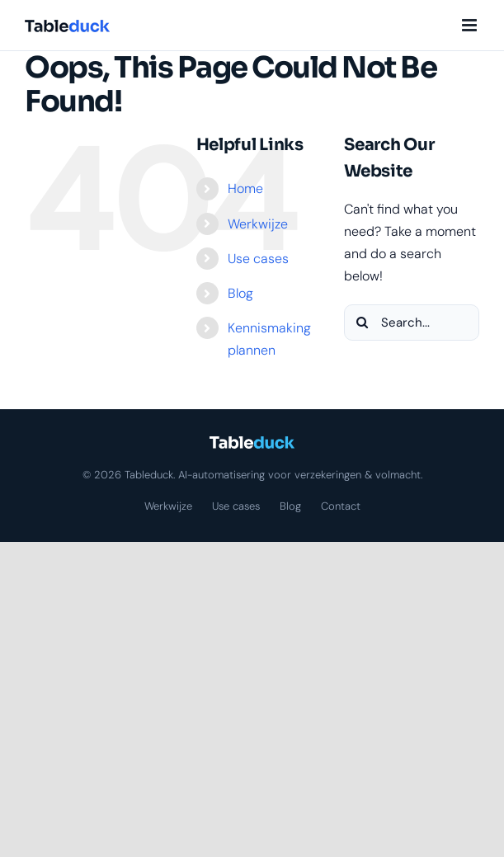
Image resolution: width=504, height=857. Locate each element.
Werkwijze (258, 224)
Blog (240, 293)
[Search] (362, 323)
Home (245, 188)
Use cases (258, 259)
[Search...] (412, 323)
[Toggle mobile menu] (471, 25)
